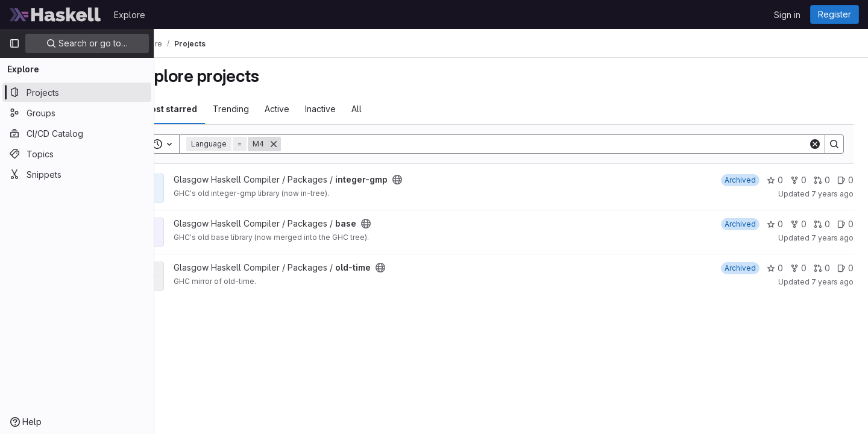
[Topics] (77, 154)
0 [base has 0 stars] (775, 224)
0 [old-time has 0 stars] (775, 268)
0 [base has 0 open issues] (845, 224)
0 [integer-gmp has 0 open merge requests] (822, 180)
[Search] (561, 144)
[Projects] (77, 92)
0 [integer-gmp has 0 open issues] (845, 180)
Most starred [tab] (204, 109)
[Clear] (815, 144)
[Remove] (307, 144)
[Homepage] (55, 14)
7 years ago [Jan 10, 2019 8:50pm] (832, 194)
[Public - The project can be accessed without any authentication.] (431, 180)
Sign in (787, 15)
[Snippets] (77, 174)
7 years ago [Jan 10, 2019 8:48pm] (832, 238)
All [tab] (390, 109)
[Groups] (77, 113)
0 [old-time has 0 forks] (798, 268)
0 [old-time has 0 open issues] (845, 268)
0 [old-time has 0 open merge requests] (822, 268)
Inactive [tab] (354, 109)
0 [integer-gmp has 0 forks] (798, 180)
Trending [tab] (265, 109)
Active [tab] (311, 109)
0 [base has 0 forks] (798, 224)
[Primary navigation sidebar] (14, 43)
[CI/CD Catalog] (77, 133)
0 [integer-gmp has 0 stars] (775, 180)
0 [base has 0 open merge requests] (822, 224)
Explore (130, 15)
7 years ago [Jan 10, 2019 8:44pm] (832, 282)
